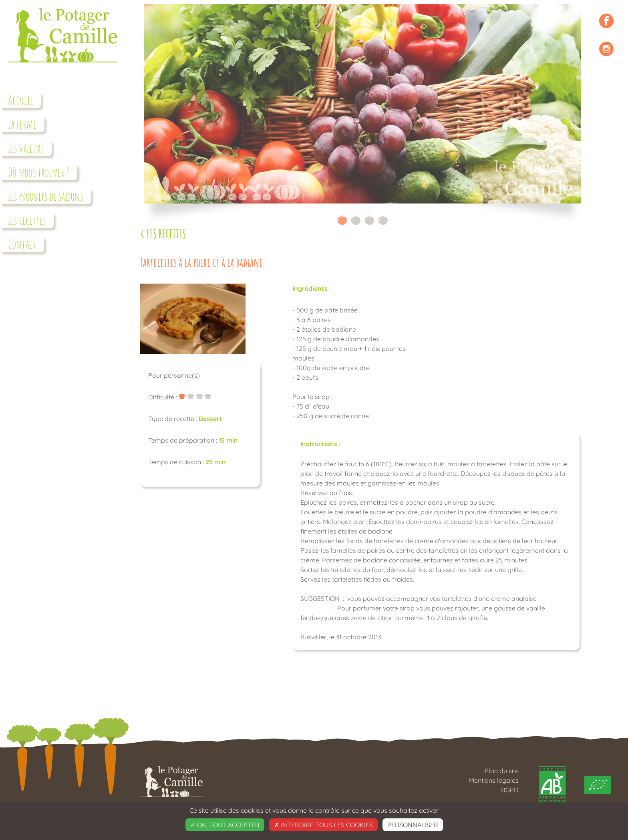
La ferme (22, 124)
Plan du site (502, 771)
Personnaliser (413, 825)
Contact (22, 244)
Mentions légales (494, 780)
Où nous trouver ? (39, 172)
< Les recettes (163, 234)
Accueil (20, 100)
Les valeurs (26, 148)
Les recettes (27, 220)
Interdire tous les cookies (323, 825)
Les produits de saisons (45, 196)
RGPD (510, 790)
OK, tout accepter (225, 825)
